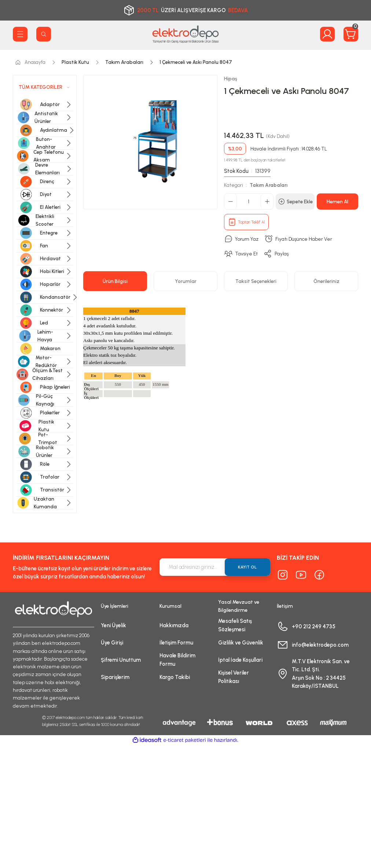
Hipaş (231, 79)
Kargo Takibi (175, 677)
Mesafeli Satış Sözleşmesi (235, 625)
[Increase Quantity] (267, 201)
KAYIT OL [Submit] (247, 567)
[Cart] (351, 34)
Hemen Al (337, 201)
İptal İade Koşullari (240, 660)
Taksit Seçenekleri (256, 281)
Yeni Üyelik (113, 625)
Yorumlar (186, 281)
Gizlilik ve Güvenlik (241, 643)
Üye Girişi (112, 643)
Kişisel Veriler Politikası (234, 677)
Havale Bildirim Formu (177, 660)
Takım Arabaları (269, 185)
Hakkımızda (174, 625)
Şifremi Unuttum (121, 660)
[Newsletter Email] (215, 567)
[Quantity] (249, 201)
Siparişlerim (115, 677)
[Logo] (185, 34)
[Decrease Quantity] (231, 201)
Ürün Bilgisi (115, 281)
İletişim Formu (176, 643)
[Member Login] (327, 34)
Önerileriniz (326, 281)
